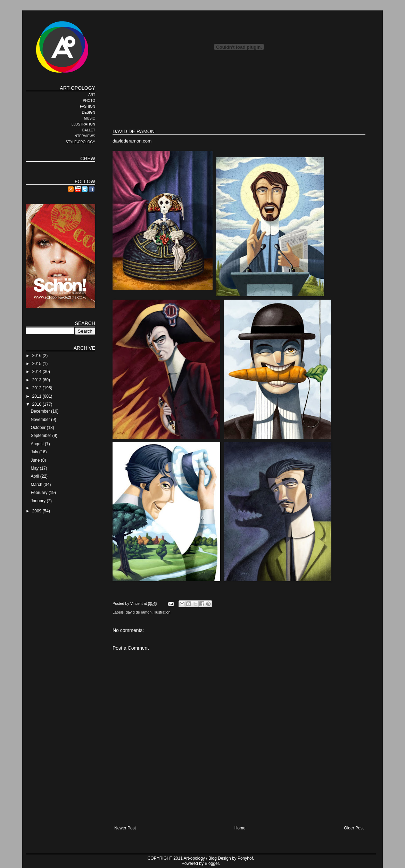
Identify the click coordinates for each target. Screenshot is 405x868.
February (39, 493)
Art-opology (194, 858)
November (41, 420)
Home (240, 828)
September (41, 436)
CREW (88, 159)
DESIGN (89, 112)
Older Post (354, 828)
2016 (38, 356)
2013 (38, 380)
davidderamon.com (132, 141)
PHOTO (89, 101)
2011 (38, 396)
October (39, 428)
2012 (38, 388)
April (35, 476)
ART (92, 95)
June (36, 460)
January (39, 501)
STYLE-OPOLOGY (80, 142)
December (41, 411)
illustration (162, 612)
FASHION (88, 107)
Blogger (212, 863)
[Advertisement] (239, 101)
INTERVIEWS (84, 136)
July (35, 452)
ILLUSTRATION (83, 124)
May (35, 468)
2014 (38, 372)
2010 (38, 404)
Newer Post (125, 828)
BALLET (89, 130)
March (37, 485)
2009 (38, 511)
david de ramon (139, 612)
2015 (38, 364)
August (38, 444)
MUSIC (90, 118)
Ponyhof (245, 858)
